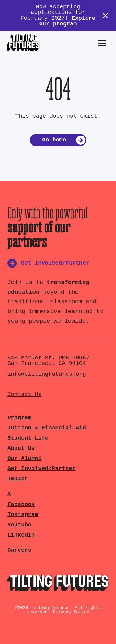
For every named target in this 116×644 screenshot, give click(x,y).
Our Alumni (24, 459)
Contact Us (24, 395)
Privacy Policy (71, 612)
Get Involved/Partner (42, 469)
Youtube (19, 525)
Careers (19, 550)
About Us (21, 448)
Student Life (28, 438)
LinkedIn (21, 535)
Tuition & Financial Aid (47, 428)
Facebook (21, 505)
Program (19, 418)
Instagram (23, 515)
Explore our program (67, 21)
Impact (18, 479)
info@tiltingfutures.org (47, 374)
